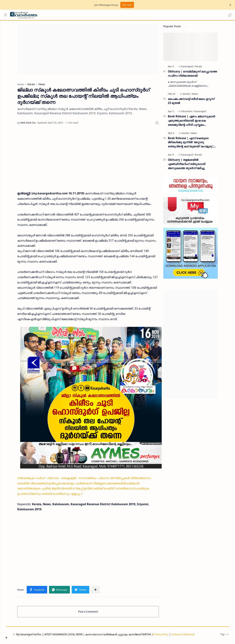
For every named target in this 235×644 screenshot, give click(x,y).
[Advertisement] (95, 52)
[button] (229, 15)
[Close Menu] (229, 5)
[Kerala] (205, 68)
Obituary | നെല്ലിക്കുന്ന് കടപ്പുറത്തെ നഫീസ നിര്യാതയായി (199, 75)
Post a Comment (95, 613)
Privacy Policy (173, 636)
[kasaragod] (195, 68)
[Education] (194, 113)
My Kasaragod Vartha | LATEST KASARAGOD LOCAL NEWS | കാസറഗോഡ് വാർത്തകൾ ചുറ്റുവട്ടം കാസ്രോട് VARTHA (96, 636)
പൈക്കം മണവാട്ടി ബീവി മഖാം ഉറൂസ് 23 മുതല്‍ (198, 103)
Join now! (127, 5)
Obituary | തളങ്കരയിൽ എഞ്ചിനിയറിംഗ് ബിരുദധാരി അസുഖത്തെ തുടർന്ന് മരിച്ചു (193, 166)
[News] (202, 96)
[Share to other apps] (102, 591)
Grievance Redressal (195, 636)
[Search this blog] (75, 15)
